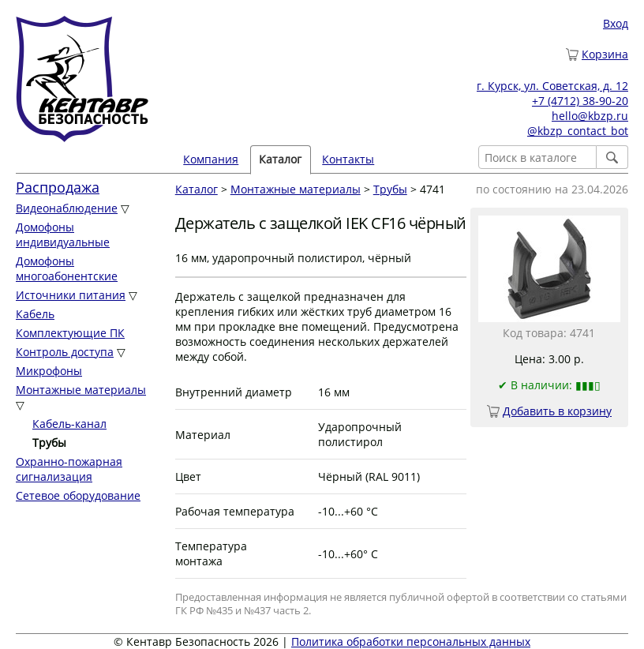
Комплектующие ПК (70, 333)
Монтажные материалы (81, 390)
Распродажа (58, 187)
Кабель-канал (69, 424)
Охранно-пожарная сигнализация (69, 469)
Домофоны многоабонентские (67, 268)
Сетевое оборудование (78, 495)
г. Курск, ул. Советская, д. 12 (552, 86)
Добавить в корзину (557, 411)
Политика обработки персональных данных (411, 641)
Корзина (605, 54)
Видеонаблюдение (67, 208)
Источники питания (71, 295)
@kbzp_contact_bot (578, 131)
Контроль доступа (65, 352)
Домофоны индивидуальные (63, 234)
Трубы (390, 189)
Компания (211, 159)
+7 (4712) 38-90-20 (580, 101)
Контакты (348, 159)
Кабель (35, 314)
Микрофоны (49, 371)
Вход (616, 23)
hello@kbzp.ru (590, 116)
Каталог (280, 159)
